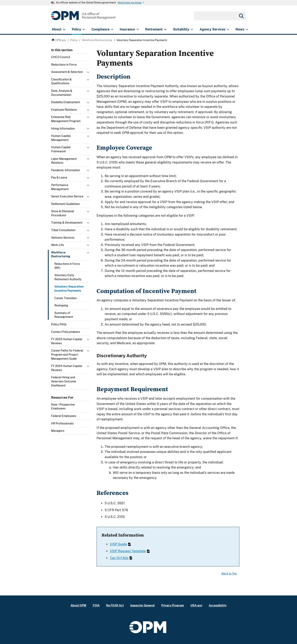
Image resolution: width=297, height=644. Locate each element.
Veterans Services (63, 238)
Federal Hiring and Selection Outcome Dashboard (64, 381)
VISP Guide (120, 544)
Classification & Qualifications (61, 81)
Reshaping (61, 305)
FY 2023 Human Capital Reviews (67, 341)
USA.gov (196, 605)
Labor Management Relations (64, 161)
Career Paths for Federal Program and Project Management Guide (67, 354)
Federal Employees (64, 416)
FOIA (96, 605)
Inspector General (143, 605)
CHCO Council (61, 57)
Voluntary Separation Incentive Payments (69, 289)
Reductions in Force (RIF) (67, 266)
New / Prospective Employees (63, 407)
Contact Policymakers (66, 332)
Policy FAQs (59, 324)
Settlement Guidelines (65, 204)
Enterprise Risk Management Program (66, 119)
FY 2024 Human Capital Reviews (67, 368)
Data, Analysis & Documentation (62, 93)
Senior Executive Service (67, 196)
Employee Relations (64, 110)
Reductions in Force (64, 65)
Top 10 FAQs (121, 558)
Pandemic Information (66, 170)
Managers (58, 431)
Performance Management (60, 187)
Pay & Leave (59, 178)
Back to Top (229, 574)
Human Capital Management (61, 138)
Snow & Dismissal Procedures (63, 213)
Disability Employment (66, 102)
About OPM (78, 605)
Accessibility (218, 605)
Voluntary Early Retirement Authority (68, 277)
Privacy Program (173, 605)
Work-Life (58, 245)
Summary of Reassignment (64, 315)
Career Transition (66, 298)
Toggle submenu (88, 73)
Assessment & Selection (67, 72)
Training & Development (67, 223)
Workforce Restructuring (61, 254)
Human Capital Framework (61, 149)
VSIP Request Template (130, 551)
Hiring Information (63, 129)
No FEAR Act (115, 605)
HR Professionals (62, 423)
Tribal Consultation (63, 230)
